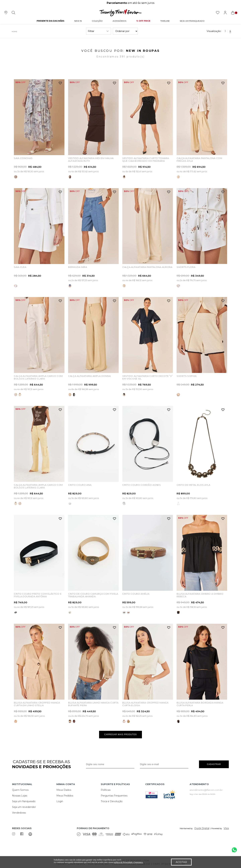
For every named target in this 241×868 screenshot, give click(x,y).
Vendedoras (19, 813)
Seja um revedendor (24, 807)
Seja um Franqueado (192, 21)
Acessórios (119, 21)
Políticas (106, 790)
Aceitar (181, 862)
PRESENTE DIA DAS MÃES (50, 21)
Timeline (165, 21)
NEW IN (78, 21)
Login (60, 801)
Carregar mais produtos (120, 734)
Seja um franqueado (24, 801)
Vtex (226, 828)
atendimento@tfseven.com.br (206, 790)
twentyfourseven (14, 32)
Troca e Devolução (112, 801)
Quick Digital (202, 828)
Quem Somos (20, 790)
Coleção (97, 21)
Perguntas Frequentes (114, 796)
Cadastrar (214, 764)
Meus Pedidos (65, 796)
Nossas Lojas (20, 796)
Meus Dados (64, 790)
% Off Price (143, 21)
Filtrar (99, 31)
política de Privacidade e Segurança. (129, 862)
